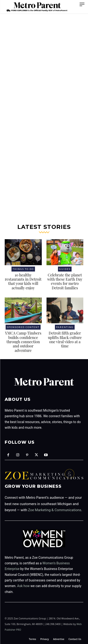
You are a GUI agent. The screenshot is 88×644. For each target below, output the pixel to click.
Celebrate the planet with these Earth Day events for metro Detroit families (65, 281)
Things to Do (23, 269)
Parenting (65, 327)
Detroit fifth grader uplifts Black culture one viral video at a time (65, 339)
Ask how (23, 586)
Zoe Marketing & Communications (55, 510)
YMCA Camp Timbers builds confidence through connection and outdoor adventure (23, 342)
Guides (65, 269)
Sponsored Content (23, 327)
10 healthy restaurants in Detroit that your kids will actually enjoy (23, 281)
